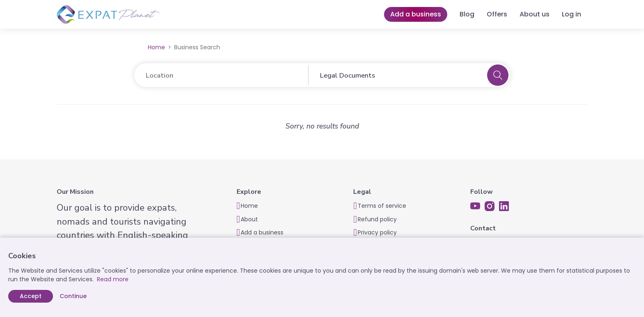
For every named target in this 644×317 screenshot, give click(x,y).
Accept (31, 296)
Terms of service (382, 206)
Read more (113, 279)
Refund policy (377, 219)
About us (535, 14)
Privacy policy (377, 232)
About (249, 219)
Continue (73, 296)
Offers (497, 14)
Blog (467, 14)
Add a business (416, 14)
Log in (572, 14)
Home (156, 47)
